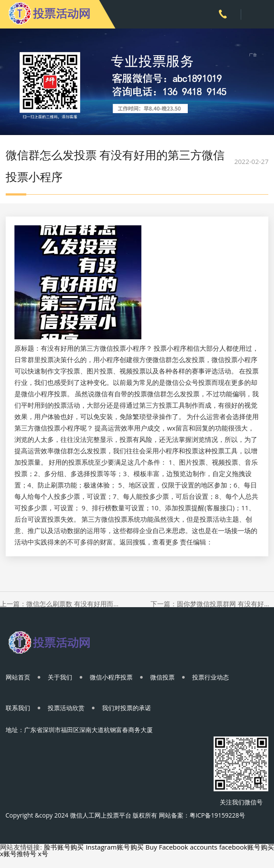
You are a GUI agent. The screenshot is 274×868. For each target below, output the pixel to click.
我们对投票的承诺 (126, 708)
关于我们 (60, 677)
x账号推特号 (18, 854)
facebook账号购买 (247, 847)
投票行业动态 (211, 677)
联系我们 (18, 708)
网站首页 (18, 677)
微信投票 (162, 677)
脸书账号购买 (64, 847)
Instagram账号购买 (115, 847)
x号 (43, 854)
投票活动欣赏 (66, 708)
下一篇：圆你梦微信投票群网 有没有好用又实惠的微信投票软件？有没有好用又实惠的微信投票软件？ (212, 604)
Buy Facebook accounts (181, 847)
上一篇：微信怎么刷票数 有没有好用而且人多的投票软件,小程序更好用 (62, 604)
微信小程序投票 (111, 677)
